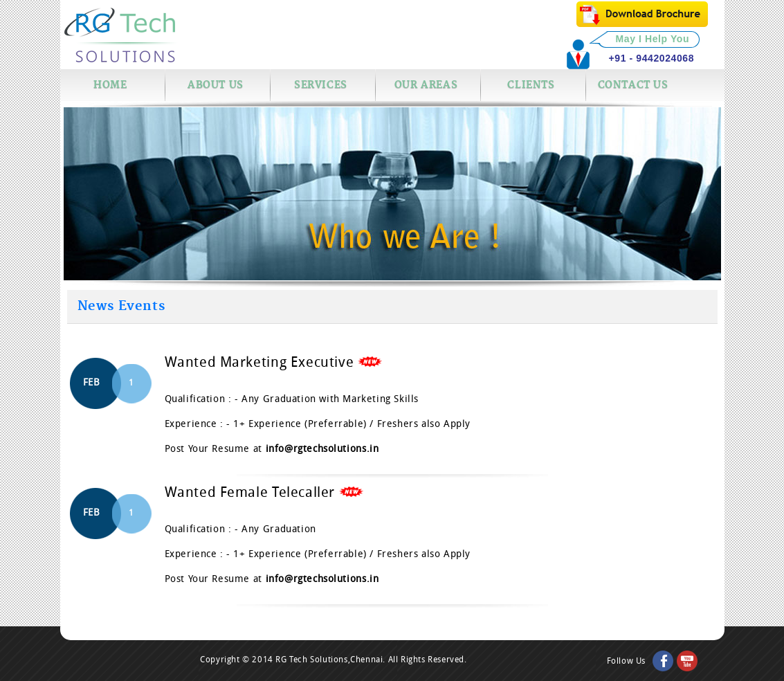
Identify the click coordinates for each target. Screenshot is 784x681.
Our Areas (426, 85)
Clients (531, 85)
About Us (216, 85)
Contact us (633, 85)
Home (110, 85)
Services (321, 85)
